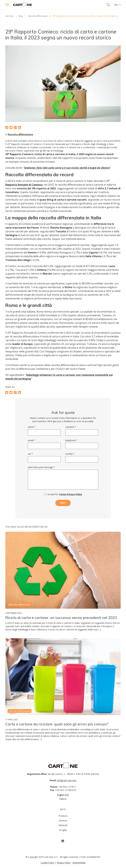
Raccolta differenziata (20, 134)
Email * (31, 440)
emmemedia (79, 863)
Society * (70, 454)
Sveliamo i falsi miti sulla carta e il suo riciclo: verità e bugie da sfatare (67, 168)
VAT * (30, 454)
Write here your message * (41, 467)
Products (63, 816)
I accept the (63, 494)
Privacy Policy (64, 863)
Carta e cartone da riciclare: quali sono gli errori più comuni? (57, 724)
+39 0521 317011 (67, 787)
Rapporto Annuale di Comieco (24, 185)
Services (63, 821)
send (63, 503)
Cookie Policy (47, 863)
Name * (32, 427)
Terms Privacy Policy (71, 494)
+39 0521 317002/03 (66, 790)
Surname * (71, 427)
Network (63, 825)
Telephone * (71, 440)
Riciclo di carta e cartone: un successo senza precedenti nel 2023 (61, 618)
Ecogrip (63, 830)
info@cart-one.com (67, 780)
